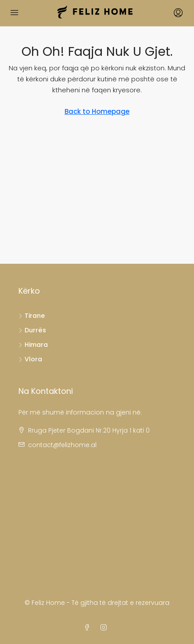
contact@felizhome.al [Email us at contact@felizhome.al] (62, 445)
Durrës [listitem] (32, 330)
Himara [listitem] (33, 345)
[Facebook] (89, 628)
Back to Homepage (97, 111)
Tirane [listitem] (32, 316)
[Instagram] (105, 628)
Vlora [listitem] (30, 359)
